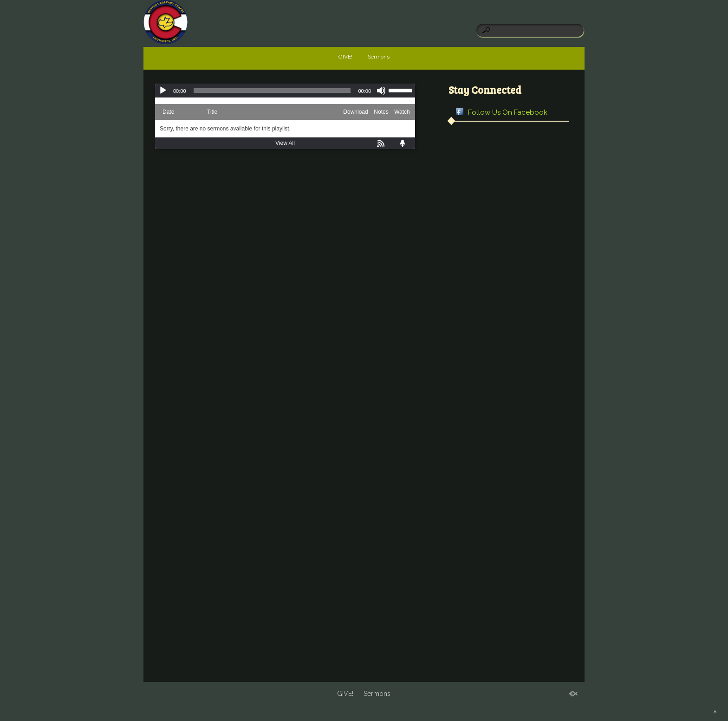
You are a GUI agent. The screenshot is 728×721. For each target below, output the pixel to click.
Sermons (379, 57)
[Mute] (381, 91)
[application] (285, 91)
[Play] (163, 91)
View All (285, 143)
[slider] (272, 91)
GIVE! (345, 57)
